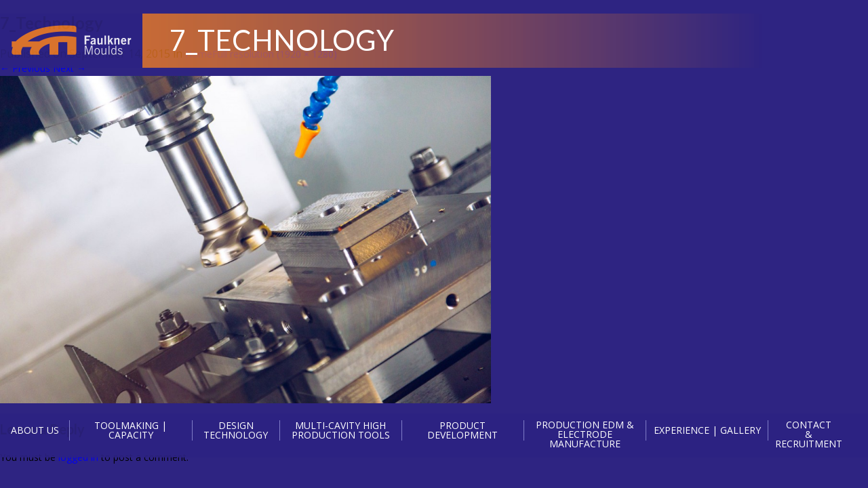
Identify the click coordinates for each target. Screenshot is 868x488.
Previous (25, 68)
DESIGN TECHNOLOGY (236, 430)
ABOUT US (35, 430)
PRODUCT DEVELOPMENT (462, 430)
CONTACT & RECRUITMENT (809, 434)
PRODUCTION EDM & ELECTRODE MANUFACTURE (585, 434)
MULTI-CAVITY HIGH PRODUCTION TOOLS (341, 430)
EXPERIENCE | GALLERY (707, 430)
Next (70, 68)
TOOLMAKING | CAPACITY (131, 430)
